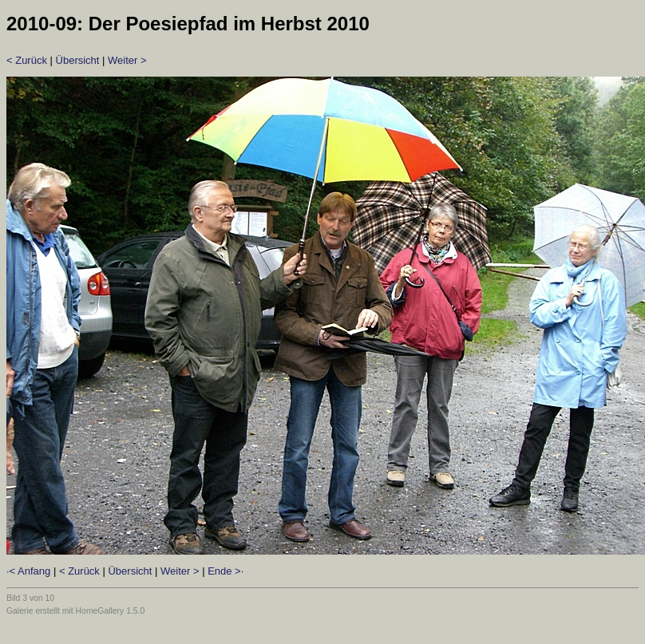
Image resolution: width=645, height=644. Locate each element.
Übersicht (78, 60)
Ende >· (226, 571)
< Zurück (27, 60)
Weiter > (127, 60)
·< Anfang (28, 571)
